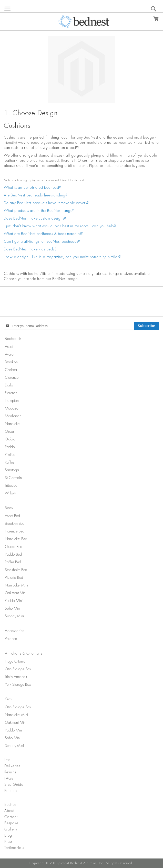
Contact (11, 817)
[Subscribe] (146, 326)
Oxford (10, 439)
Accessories (15, 631)
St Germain (13, 478)
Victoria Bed (14, 577)
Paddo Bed (13, 554)
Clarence (12, 377)
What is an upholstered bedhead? (33, 187)
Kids (8, 699)
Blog (8, 835)
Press (8, 842)
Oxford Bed (14, 547)
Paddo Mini (14, 601)
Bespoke (11, 823)
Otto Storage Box (18, 669)
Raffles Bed (13, 562)
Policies (11, 791)
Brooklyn (11, 362)
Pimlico (10, 455)
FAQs (9, 778)
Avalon (10, 354)
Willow (10, 493)
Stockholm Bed (16, 570)
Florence (11, 393)
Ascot (9, 347)
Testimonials (14, 848)
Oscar (9, 431)
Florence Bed (15, 531)
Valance (11, 639)
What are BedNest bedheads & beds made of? (43, 234)
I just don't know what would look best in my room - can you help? (60, 226)
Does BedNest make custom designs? (35, 218)
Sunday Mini (14, 616)
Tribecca (11, 485)
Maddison (13, 408)
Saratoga (12, 470)
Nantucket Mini (16, 585)
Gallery (11, 829)
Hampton (12, 401)
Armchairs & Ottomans (24, 653)
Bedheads (13, 339)
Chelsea (11, 370)
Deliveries (12, 766)
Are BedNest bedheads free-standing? (36, 195)
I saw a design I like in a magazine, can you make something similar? (62, 257)
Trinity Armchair (16, 677)
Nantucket (13, 424)
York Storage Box (18, 684)
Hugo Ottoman (16, 661)
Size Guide (14, 784)
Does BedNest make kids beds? (30, 249)
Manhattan (13, 416)
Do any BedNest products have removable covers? (46, 203)
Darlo (9, 385)
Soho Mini (13, 608)
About (9, 811)
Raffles (9, 462)
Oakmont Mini (16, 593)
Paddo (10, 447)
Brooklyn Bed (15, 523)
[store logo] (84, 21)
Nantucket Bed (16, 539)
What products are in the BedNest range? (39, 211)
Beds (9, 508)
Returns (10, 772)
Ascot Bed (12, 516)
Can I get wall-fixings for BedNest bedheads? (42, 241)
